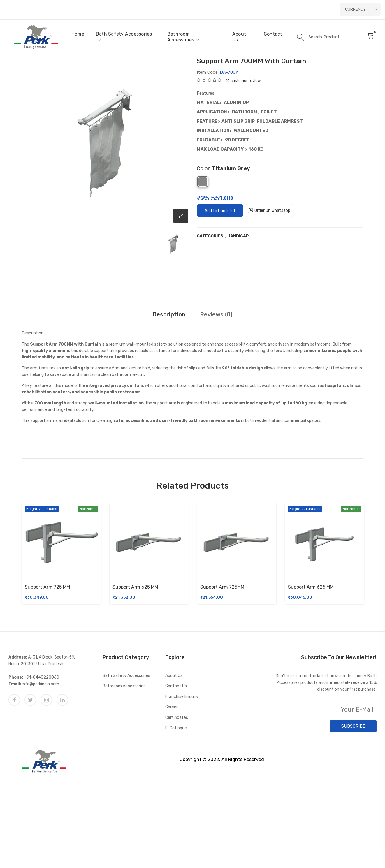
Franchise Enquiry (182, 697)
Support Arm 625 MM (135, 587)
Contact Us (176, 686)
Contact (273, 34)
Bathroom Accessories (183, 37)
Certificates (177, 718)
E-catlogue (176, 728)
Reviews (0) (216, 314)
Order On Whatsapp (272, 211)
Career (172, 707)
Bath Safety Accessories (124, 36)
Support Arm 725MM (222, 587)
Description (169, 314)
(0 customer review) (244, 81)
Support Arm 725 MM (47, 587)
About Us (239, 37)
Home (78, 34)
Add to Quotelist (220, 211)
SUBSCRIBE (353, 726)
